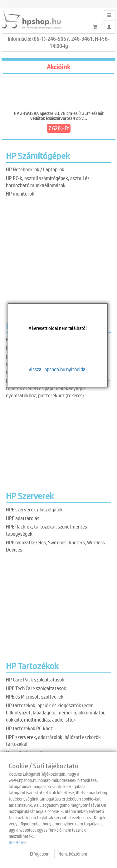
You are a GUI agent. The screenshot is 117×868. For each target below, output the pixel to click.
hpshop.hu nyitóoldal (66, 369)
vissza (35, 369)
